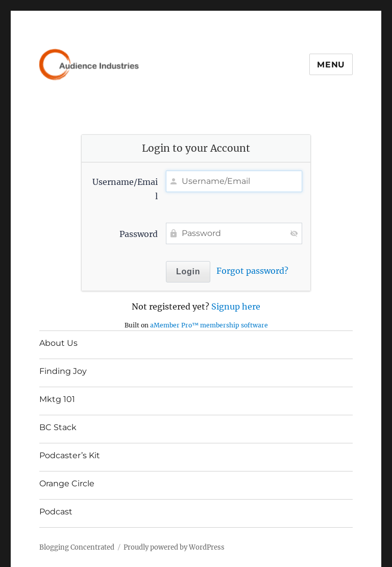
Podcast (56, 512)
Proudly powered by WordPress (174, 547)
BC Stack (58, 427)
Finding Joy (63, 371)
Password (139, 234)
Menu (331, 65)
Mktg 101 (57, 399)
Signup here (236, 306)
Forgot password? (252, 271)
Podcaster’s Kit (70, 455)
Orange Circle (67, 483)
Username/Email (125, 189)
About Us (58, 343)
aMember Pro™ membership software (209, 325)
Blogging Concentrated (77, 547)
